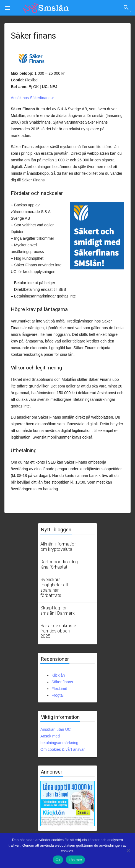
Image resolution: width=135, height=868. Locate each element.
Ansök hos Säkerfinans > (32, 98)
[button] (8, 8)
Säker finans (62, 682)
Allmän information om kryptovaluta (59, 547)
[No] (128, 851)
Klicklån (58, 675)
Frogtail (58, 695)
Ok (58, 860)
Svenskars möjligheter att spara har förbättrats (54, 587)
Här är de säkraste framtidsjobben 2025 (58, 631)
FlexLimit (59, 689)
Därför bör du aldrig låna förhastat (59, 564)
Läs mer (75, 860)
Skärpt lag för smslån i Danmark (58, 611)
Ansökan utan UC (56, 729)
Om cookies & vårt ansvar (63, 749)
